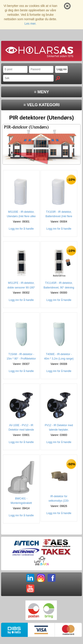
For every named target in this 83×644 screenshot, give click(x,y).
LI (30, 578)
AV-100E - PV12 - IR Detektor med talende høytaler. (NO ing (21, 430)
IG (41, 578)
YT (30, 588)
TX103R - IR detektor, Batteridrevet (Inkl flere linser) (59, 216)
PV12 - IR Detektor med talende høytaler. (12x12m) (59, 430)
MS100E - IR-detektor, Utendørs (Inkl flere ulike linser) (21, 216)
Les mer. (31, 24)
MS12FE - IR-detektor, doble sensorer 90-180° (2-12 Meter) (21, 287)
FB (52, 578)
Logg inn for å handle (21, 229)
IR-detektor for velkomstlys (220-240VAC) (59, 501)
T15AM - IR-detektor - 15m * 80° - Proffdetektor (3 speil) (21, 359)
